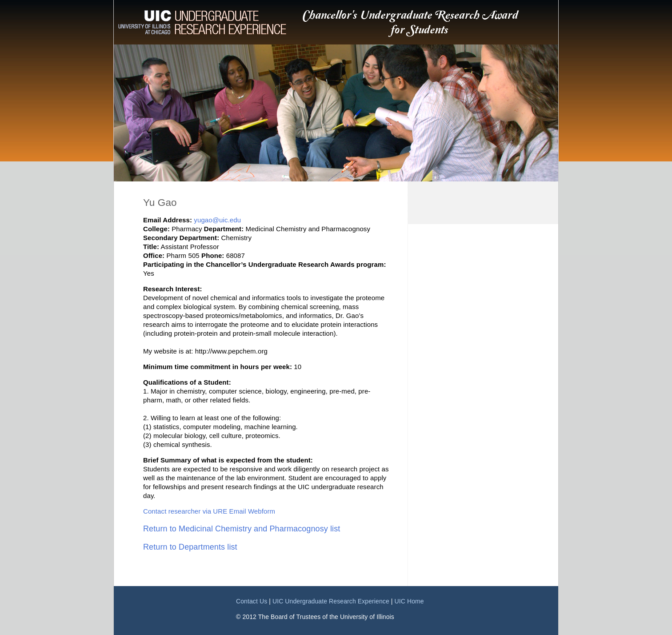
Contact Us (252, 601)
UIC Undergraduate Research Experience (331, 601)
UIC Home (409, 601)
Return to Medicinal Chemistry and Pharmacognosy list (242, 529)
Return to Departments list (190, 547)
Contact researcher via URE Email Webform (209, 511)
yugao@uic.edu (217, 220)
